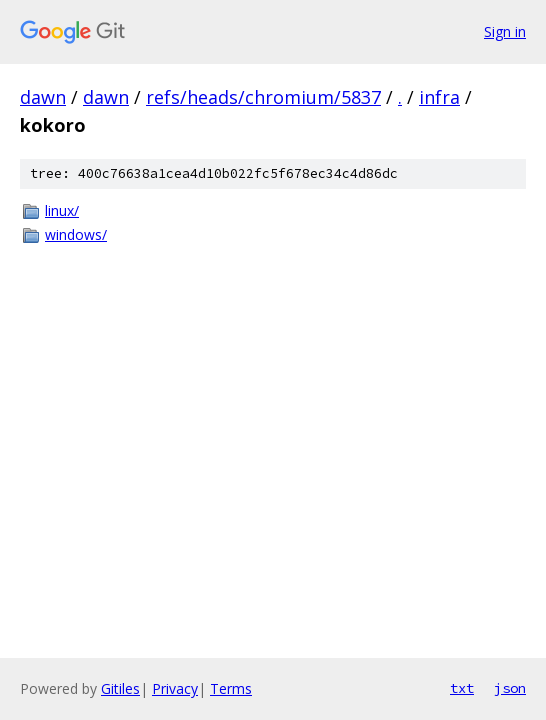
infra (439, 97)
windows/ (76, 234)
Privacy (175, 688)
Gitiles (120, 688)
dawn (43, 97)
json (510, 688)
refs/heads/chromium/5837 (263, 97)
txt (462, 688)
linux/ (62, 210)
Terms (231, 688)
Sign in (505, 31)
